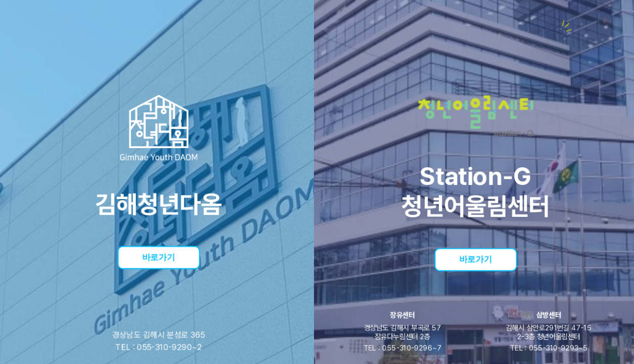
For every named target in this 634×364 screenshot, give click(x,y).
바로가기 (159, 257)
